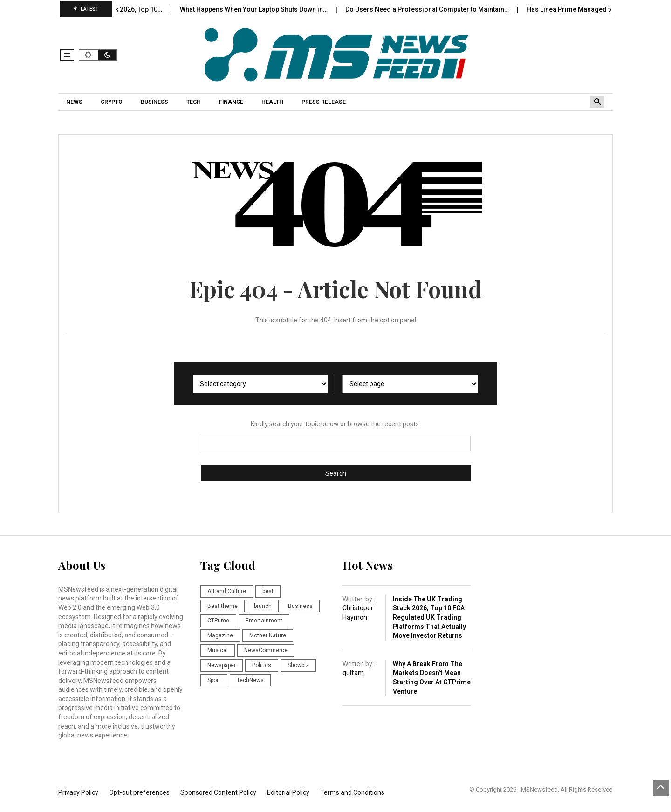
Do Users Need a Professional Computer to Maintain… (438, 9)
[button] (67, 55)
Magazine (220, 635)
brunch (263, 606)
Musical (218, 650)
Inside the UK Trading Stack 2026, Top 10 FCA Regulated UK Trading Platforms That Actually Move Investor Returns (429, 617)
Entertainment (264, 621)
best (268, 591)
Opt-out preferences (139, 792)
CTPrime (218, 621)
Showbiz (298, 665)
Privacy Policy (78, 792)
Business (300, 606)
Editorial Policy (288, 792)
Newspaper (222, 665)
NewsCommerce (266, 650)
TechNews (250, 680)
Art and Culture (227, 591)
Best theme (223, 606)
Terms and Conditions (352, 792)
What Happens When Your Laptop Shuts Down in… (264, 9)
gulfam (353, 673)
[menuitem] (75, 102)
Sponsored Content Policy (218, 792)
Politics (262, 665)
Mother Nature (268, 635)
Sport (214, 680)
